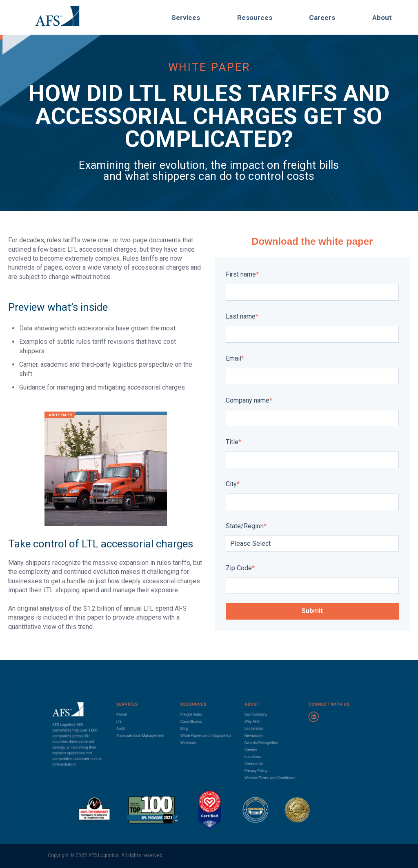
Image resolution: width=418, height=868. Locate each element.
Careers (322, 18)
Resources (255, 18)
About (382, 18)
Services (186, 18)
